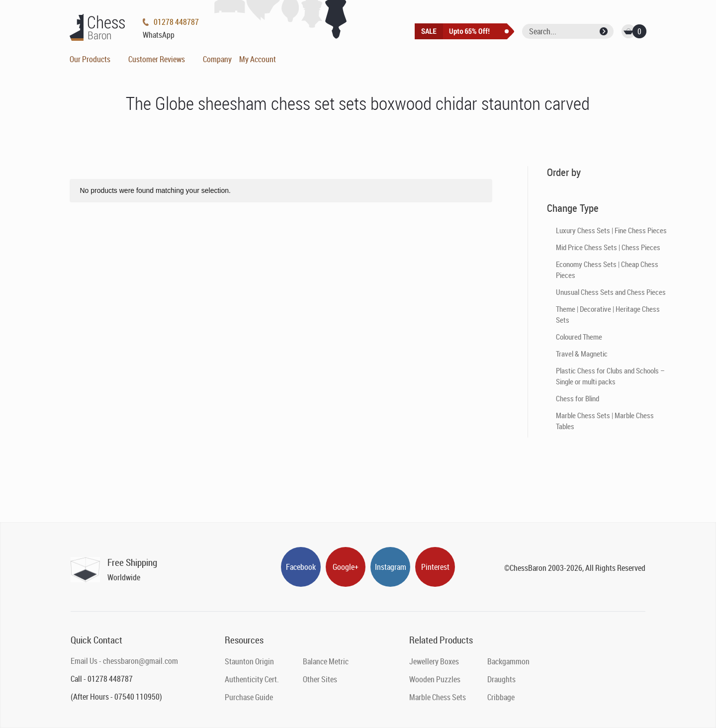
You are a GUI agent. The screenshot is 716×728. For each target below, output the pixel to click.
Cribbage (501, 697)
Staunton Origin (249, 661)
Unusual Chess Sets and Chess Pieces (611, 292)
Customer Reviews (157, 59)
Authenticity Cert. (252, 679)
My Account (258, 59)
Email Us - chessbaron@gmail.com (124, 661)
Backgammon (508, 661)
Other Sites (320, 679)
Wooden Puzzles (435, 679)
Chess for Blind (578, 398)
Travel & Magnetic (582, 354)
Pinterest (435, 567)
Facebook (301, 567)
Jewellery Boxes (434, 661)
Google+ (346, 567)
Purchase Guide (249, 697)
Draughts (501, 679)
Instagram (391, 567)
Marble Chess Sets (438, 697)
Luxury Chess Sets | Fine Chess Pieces (611, 230)
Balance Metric (326, 661)
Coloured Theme (579, 337)
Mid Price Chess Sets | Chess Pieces (608, 247)
